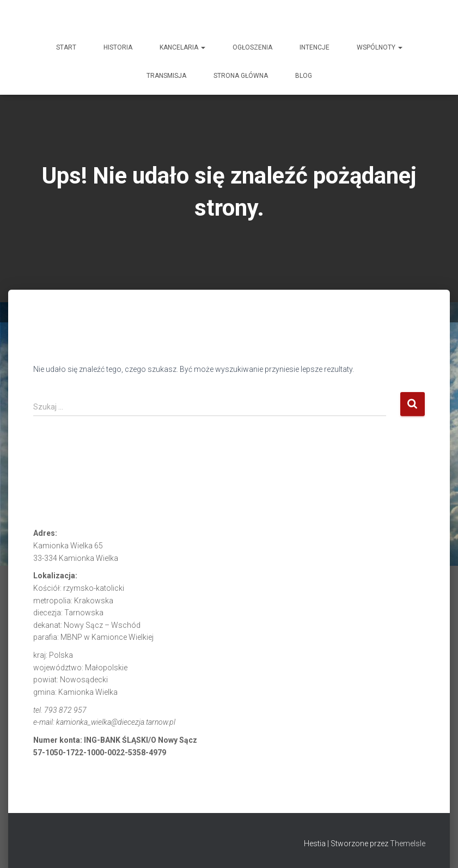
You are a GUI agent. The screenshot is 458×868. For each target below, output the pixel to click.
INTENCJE (315, 47)
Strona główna (241, 76)
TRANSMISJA (166, 76)
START (66, 47)
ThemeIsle (408, 843)
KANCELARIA (182, 47)
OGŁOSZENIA (252, 47)
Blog (304, 76)
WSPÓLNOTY (380, 47)
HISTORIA (118, 47)
